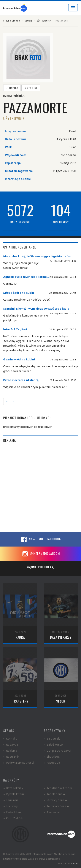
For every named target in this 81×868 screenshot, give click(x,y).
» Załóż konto (53, 744)
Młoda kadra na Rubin (19, 293)
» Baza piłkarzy (13, 788)
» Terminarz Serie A (56, 806)
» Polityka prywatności (18, 762)
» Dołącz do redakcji (57, 750)
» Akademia (52, 812)
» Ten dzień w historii (58, 788)
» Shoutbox (52, 756)
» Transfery (10, 806)
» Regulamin (11, 756)
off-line (31, 88)
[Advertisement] (40, 487)
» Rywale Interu (13, 794)
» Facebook (52, 762)
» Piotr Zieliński (13, 818)
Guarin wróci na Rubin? (19, 359)
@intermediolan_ (40, 567)
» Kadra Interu (12, 812)
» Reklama (10, 750)
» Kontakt (10, 738)
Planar (74, 863)
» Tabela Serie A (54, 794)
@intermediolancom (40, 554)
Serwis (28, 21)
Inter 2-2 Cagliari (15, 329)
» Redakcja (11, 744)
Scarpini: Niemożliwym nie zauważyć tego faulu (36, 308)
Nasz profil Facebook (41, 539)
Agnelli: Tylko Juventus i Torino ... (26, 277)
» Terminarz (11, 800)
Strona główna (12, 21)
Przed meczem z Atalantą (21, 380)
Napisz (12, 88)
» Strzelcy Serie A (55, 800)
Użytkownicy (44, 21)
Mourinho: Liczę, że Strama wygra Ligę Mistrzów (37, 256)
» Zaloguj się (52, 738)
